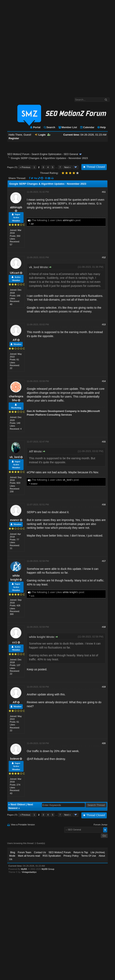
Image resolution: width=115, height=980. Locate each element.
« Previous (25, 167)
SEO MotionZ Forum (18, 154)
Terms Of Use (89, 856)
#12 (104, 257)
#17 (104, 561)
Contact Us (40, 852)
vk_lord (15, 457)
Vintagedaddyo (29, 872)
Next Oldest (18, 804)
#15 (104, 442)
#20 (104, 743)
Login (40, 135)
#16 (104, 505)
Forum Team (24, 852)
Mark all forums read (29, 856)
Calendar (87, 127)
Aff (32, 224)
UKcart (15, 273)
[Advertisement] (45, 47)
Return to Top (81, 852)
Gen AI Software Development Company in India (57, 411)
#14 (104, 381)
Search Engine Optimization (46, 154)
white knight (70, 592)
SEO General (71, 154)
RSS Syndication (52, 856)
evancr (34, 484)
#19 (104, 687)
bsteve (15, 759)
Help (101, 127)
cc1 (33, 596)
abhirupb (16, 207)
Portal (35, 127)
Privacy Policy (71, 856)
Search (49, 127)
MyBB (24, 869)
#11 (104, 192)
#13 (104, 324)
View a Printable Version (23, 825)
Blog (13, 852)
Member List (68, 127)
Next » (67, 167)
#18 (104, 627)
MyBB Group (48, 869)
